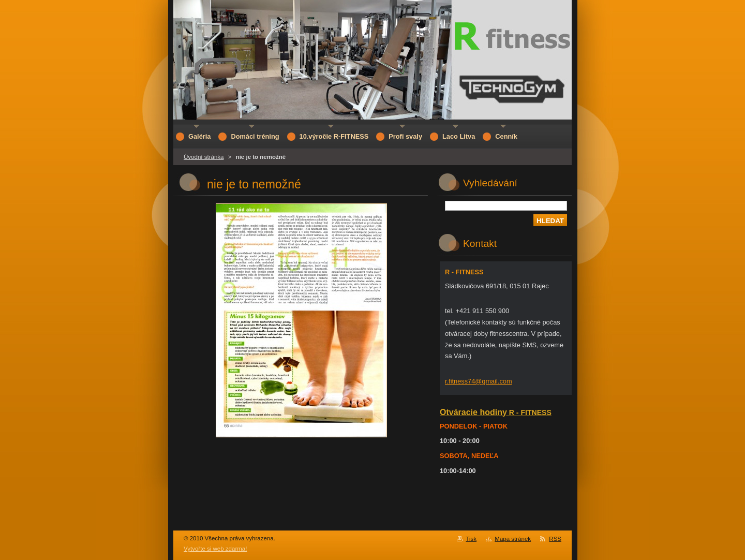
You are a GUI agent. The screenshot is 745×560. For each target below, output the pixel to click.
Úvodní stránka (204, 157)
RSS (555, 539)
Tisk (471, 539)
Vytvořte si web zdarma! (215, 549)
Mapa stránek (513, 539)
